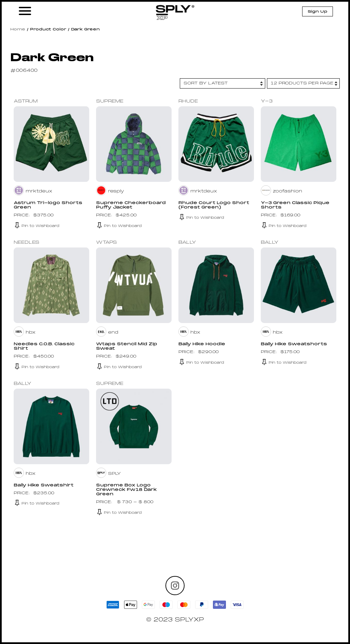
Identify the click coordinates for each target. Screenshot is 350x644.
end (113, 333)
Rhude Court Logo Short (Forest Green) (214, 205)
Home (18, 29)
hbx (31, 333)
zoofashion (287, 191)
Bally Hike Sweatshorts (294, 344)
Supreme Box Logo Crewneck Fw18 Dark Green (126, 490)
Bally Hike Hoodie (202, 344)
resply (116, 191)
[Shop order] (223, 83)
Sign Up (318, 12)
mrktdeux (39, 191)
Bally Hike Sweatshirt (44, 485)
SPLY (115, 474)
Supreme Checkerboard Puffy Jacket (131, 205)
